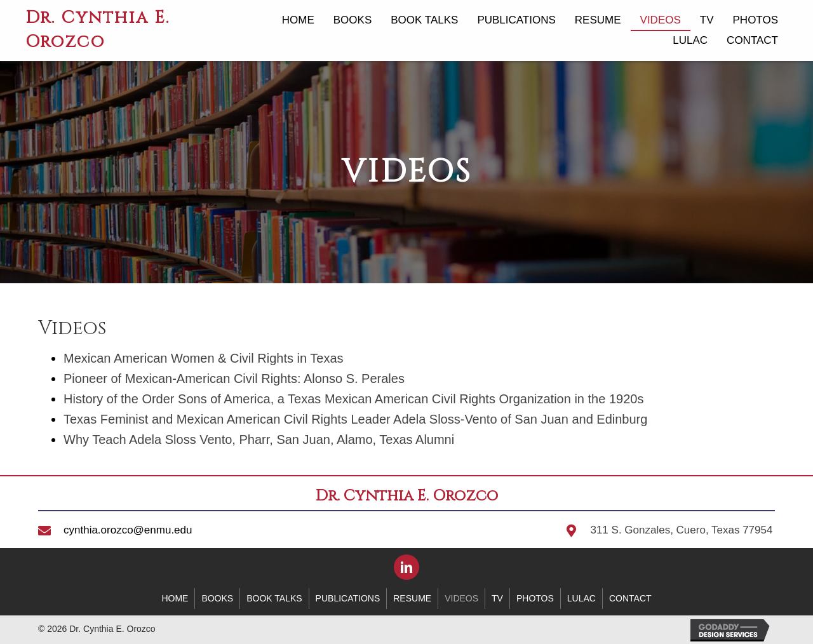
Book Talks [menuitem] (274, 598)
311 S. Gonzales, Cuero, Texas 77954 (681, 530)
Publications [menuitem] (348, 598)
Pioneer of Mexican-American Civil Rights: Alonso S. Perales (234, 379)
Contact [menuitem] (630, 598)
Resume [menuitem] (412, 598)
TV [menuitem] (497, 598)
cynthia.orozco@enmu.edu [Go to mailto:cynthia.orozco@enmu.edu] (128, 530)
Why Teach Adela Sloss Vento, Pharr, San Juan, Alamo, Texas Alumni (259, 439)
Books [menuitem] (217, 598)
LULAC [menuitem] (581, 598)
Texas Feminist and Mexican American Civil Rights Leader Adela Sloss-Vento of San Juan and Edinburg (355, 419)
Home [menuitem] (175, 598)
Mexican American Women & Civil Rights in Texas (204, 358)
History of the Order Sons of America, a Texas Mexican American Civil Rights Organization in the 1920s (353, 399)
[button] (406, 567)
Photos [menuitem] (535, 598)
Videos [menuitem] (461, 598)
